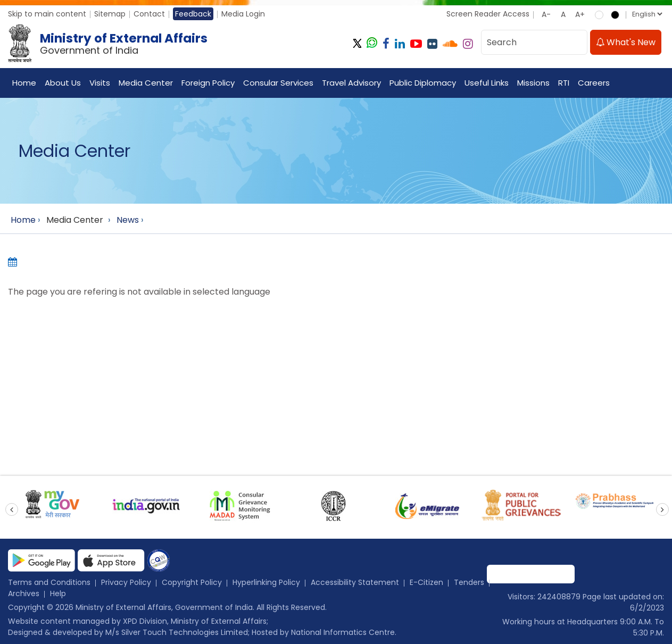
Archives (24, 593)
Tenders (469, 582)
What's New (626, 42)
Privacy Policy (126, 582)
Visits (100, 83)
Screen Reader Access (488, 14)
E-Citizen (426, 582)
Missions (533, 83)
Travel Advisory (351, 83)
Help (58, 593)
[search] (576, 42)
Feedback (193, 14)
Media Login (243, 14)
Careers (594, 83)
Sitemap (110, 14)
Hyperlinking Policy (266, 582)
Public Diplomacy (423, 83)
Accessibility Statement (355, 582)
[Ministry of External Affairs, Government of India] (110, 44)
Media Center (146, 83)
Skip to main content (47, 14)
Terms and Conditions (49, 582)
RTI (564, 83)
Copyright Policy (192, 582)
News (128, 220)
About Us (63, 83)
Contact (149, 14)
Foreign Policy (208, 83)
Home (24, 83)
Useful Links (487, 83)
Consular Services (278, 83)
